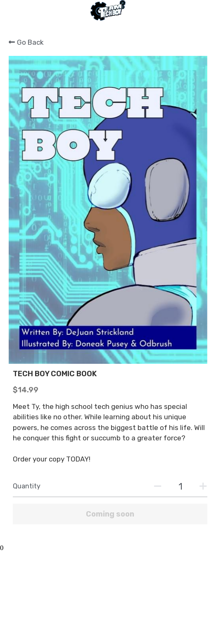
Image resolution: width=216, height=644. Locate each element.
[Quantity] (180, 487)
